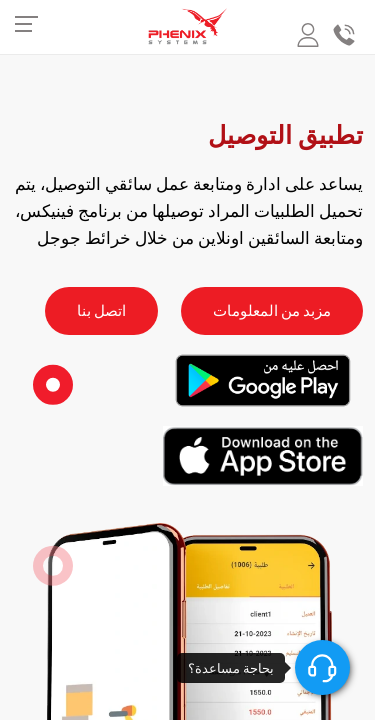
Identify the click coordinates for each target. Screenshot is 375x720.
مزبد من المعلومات (272, 310)
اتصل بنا (101, 310)
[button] (53, 385)
